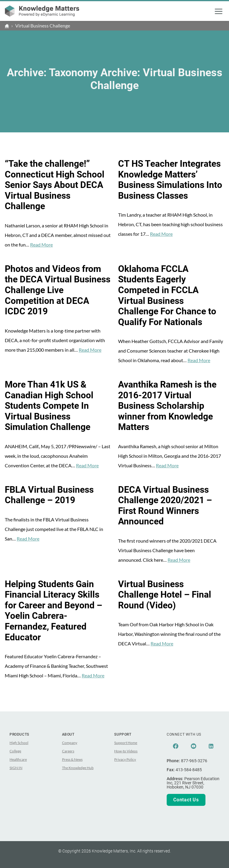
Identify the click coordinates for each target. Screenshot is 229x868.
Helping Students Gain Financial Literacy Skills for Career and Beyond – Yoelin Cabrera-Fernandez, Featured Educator (54, 611)
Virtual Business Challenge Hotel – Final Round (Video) (165, 595)
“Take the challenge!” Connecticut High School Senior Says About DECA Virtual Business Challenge (55, 185)
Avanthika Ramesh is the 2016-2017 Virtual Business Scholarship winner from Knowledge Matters (167, 406)
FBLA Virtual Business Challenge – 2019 (49, 495)
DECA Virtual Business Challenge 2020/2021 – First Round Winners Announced (165, 506)
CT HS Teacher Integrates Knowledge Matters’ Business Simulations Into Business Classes (170, 180)
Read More (41, 245)
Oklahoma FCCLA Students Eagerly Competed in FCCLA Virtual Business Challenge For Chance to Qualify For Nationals (167, 296)
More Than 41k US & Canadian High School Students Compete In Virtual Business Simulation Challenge (49, 406)
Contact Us (186, 800)
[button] (219, 11)
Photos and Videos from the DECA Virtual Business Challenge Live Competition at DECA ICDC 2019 (58, 290)
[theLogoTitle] (42, 11)
